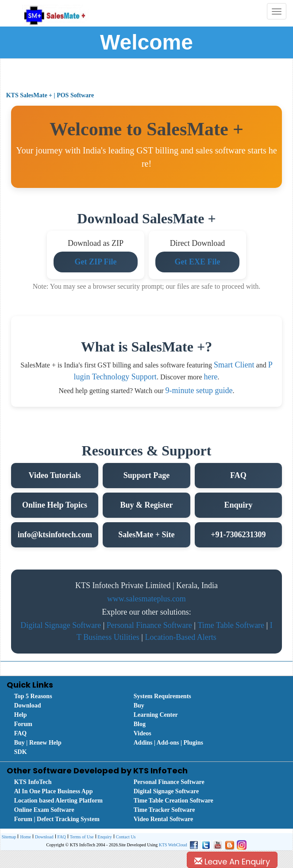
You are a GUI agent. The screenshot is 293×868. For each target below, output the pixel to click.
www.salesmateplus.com (146, 599)
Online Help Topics (55, 505)
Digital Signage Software (61, 625)
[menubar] (149, 724)
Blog (140, 724)
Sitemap (9, 837)
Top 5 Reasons (33, 696)
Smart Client (234, 365)
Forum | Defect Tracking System (57, 819)
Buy (139, 705)
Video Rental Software (164, 819)
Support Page (147, 475)
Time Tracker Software (164, 810)
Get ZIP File (95, 262)
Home (24, 837)
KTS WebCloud (173, 845)
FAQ (238, 475)
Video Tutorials (55, 475)
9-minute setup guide (199, 390)
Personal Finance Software (149, 625)
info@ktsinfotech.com (55, 535)
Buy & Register (146, 505)
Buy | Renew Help (38, 743)
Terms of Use (81, 837)
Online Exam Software (44, 810)
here (211, 377)
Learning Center (156, 715)
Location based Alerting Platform (58, 801)
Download (28, 705)
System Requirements (162, 696)
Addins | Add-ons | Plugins (168, 743)
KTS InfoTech (33, 782)
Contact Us (125, 837)
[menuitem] (64, 696)
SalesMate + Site (146, 535)
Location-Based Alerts (180, 637)
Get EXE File (197, 262)
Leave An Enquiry (232, 862)
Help (21, 715)
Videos (143, 733)
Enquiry (238, 505)
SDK (21, 752)
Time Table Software (231, 625)
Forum (23, 724)
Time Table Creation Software (173, 801)
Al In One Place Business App (54, 791)
